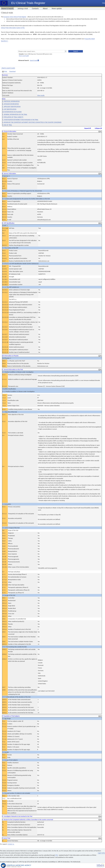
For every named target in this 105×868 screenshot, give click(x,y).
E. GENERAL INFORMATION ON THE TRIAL (15, 114)
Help (104, 3)
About (45, 8)
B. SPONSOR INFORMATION (11, 104)
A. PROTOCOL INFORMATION (11, 101)
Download (12, 71)
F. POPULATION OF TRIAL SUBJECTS (13, 117)
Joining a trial (23, 8)
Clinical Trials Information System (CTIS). (13, 28)
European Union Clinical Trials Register (15, 17)
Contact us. (11, 844)
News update (57, 8)
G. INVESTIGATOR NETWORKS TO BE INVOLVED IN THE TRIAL (20, 120)
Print (5, 71)
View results (41, 95)
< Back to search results (8, 68)
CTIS (57, 855)
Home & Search (7, 8)
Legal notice (101, 853)
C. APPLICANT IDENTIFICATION (11, 107)
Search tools (34, 60)
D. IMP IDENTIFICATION (9, 109)
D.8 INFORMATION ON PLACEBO (12, 112)
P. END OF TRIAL (7, 125)
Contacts (35, 8)
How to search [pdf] (24, 56)
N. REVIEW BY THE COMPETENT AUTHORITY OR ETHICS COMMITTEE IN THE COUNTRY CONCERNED (32, 122)
